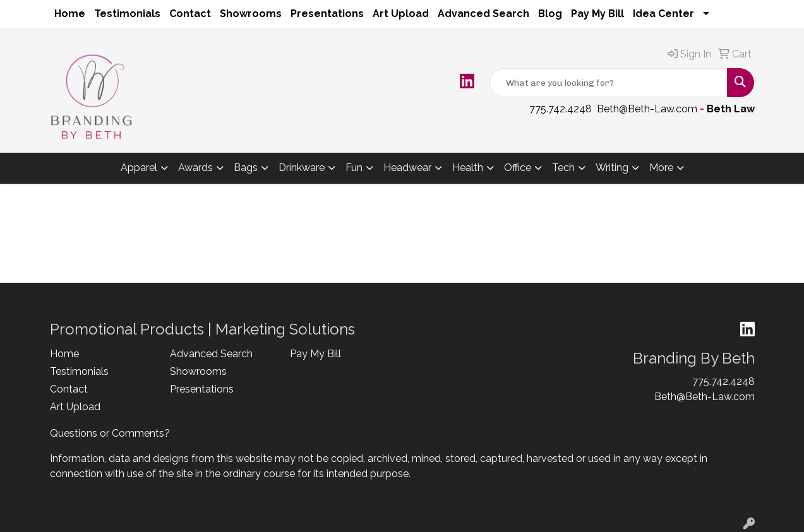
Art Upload (401, 14)
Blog (550, 14)
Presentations (327, 14)
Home (70, 14)
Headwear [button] (407, 168)
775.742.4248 (561, 109)
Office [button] (518, 168)
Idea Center (663, 14)
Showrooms (251, 14)
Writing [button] (612, 168)
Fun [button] (354, 168)
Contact (190, 14)
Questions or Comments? (110, 433)
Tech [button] (563, 168)
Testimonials (127, 14)
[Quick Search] (609, 83)
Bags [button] (246, 168)
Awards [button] (195, 168)
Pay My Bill (597, 14)
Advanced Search (483, 14)
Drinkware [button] (302, 168)
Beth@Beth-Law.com (647, 109)
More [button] (661, 168)
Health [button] (468, 168)
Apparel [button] (139, 168)
